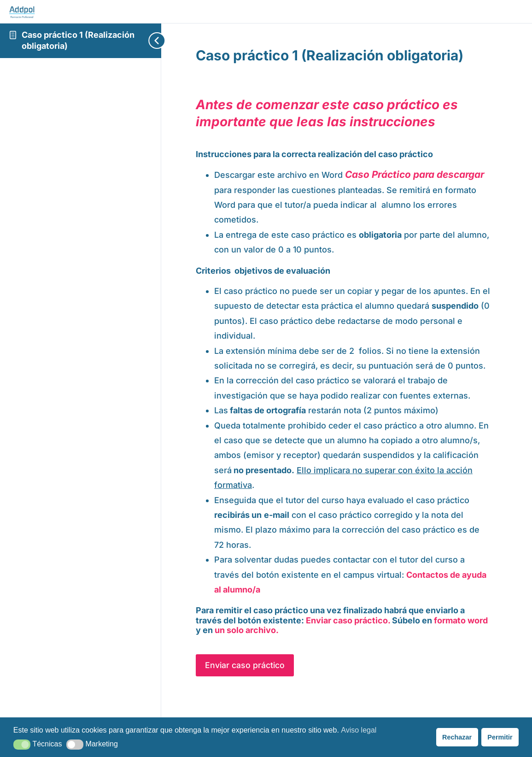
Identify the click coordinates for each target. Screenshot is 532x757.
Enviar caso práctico (252, 681)
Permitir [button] (500, 737)
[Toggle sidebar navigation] (143, 41)
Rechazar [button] (457, 737)
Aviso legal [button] (359, 730)
